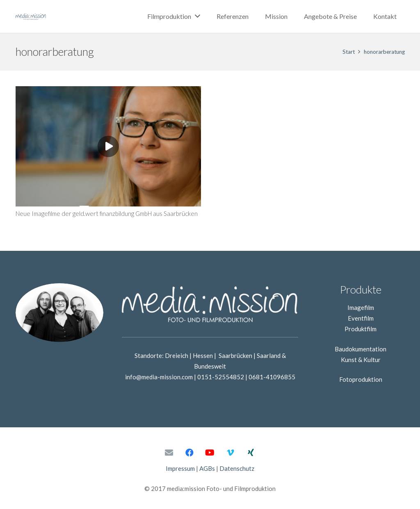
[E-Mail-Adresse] (169, 453)
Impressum (180, 468)
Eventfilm (361, 318)
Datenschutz (237, 468)
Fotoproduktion (361, 379)
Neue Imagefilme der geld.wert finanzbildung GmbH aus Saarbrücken (107, 213)
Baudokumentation (361, 349)
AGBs (207, 468)
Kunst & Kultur (361, 360)
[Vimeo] (231, 453)
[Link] (31, 16)
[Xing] (251, 453)
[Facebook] (189, 453)
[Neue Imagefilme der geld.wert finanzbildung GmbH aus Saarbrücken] (108, 92)
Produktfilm (361, 329)
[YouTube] (210, 453)
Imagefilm (361, 307)
